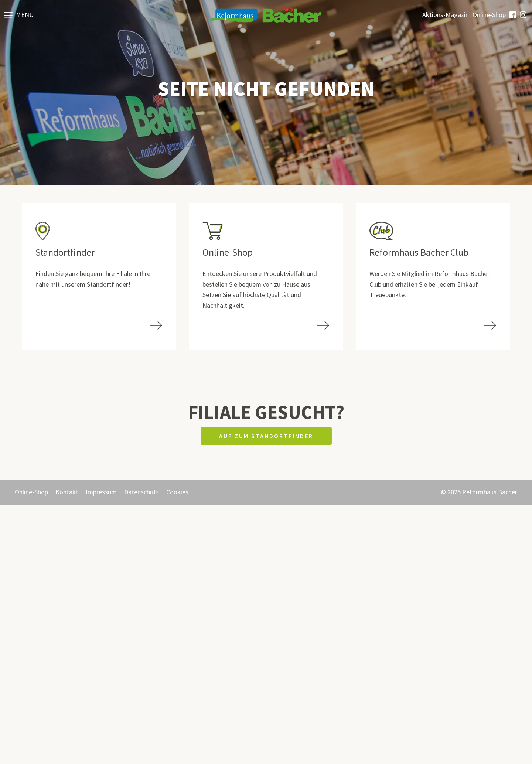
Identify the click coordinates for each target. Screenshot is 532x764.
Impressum (101, 492)
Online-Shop (489, 15)
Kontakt (67, 492)
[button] (19, 15)
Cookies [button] (177, 492)
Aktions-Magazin (446, 15)
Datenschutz (141, 492)
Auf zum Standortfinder (266, 436)
